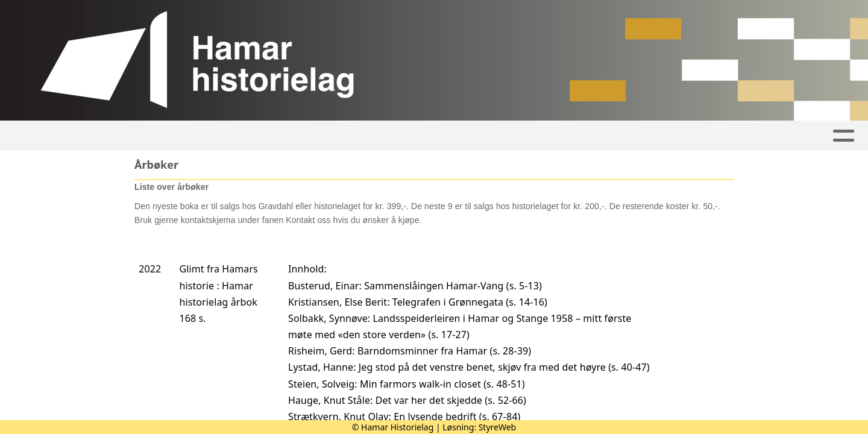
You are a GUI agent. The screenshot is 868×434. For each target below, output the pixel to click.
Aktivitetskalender (285, 136)
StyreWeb (498, 427)
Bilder (384, 136)
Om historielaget (596, 136)
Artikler (188, 136)
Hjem (137, 136)
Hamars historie (475, 136)
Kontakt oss (705, 136)
